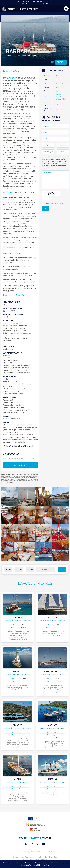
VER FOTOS (61, 62)
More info (46, 865)
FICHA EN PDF (20, 465)
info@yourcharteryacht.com (44, 1)
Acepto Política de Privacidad (54, 204)
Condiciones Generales (24, 857)
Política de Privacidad (47, 857)
